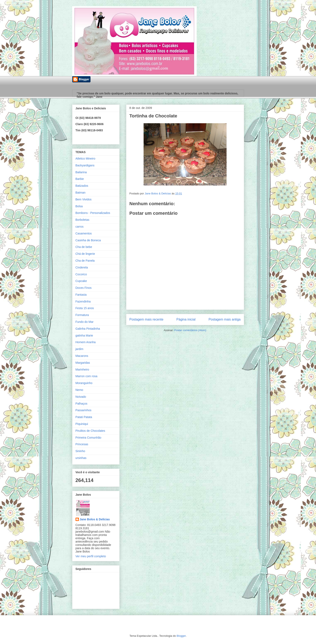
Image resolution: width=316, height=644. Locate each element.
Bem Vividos (84, 199)
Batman (81, 193)
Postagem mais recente (146, 319)
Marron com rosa (87, 376)
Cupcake (81, 281)
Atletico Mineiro (85, 159)
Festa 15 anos (85, 308)
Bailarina (81, 172)
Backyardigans (85, 165)
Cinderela (82, 267)
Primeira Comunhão (88, 438)
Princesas (82, 444)
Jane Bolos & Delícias (95, 519)
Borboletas (82, 220)
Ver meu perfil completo (91, 556)
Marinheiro (82, 370)
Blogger (181, 636)
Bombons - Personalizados (93, 213)
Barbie (80, 179)
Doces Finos (84, 288)
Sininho (80, 451)
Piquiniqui (82, 424)
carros (80, 227)
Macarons (82, 356)
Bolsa (79, 206)
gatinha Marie (84, 335)
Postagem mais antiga (224, 319)
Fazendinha (83, 301)
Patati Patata (84, 417)
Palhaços (82, 404)
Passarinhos (84, 410)
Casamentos (84, 233)
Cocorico (81, 274)
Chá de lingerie (85, 254)
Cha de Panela (85, 261)
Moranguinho (84, 383)
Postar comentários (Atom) (190, 330)
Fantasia (81, 295)
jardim (79, 349)
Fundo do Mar (85, 322)
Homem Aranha (86, 342)
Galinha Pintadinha (88, 329)
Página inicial (186, 319)
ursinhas (81, 458)
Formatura (82, 315)
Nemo (79, 390)
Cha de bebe (84, 247)
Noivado (81, 397)
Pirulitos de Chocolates (90, 431)
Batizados (82, 186)
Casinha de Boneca (88, 240)
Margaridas (83, 363)
